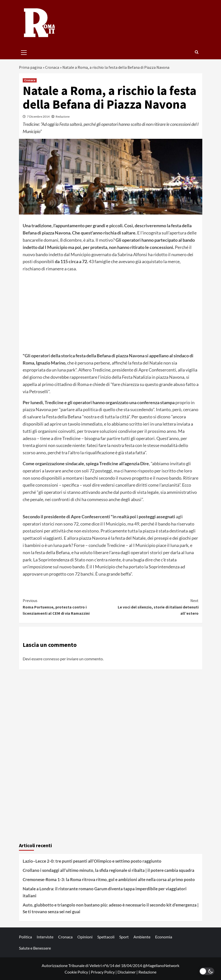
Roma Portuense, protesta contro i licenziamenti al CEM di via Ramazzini (67, 607)
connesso (51, 659)
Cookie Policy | (78, 972)
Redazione (63, 116)
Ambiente (142, 937)
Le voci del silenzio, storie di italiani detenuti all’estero (155, 607)
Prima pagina (30, 67)
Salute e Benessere (35, 948)
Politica (25, 937)
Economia (164, 937)
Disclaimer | (128, 972)
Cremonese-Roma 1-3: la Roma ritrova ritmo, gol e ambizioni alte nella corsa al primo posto (109, 879)
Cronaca (52, 67)
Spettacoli (106, 937)
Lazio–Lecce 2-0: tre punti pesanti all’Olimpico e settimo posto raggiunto (92, 861)
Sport (124, 937)
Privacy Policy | (104, 972)
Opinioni (85, 937)
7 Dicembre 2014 (38, 116)
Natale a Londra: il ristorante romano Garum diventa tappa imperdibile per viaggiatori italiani (105, 892)
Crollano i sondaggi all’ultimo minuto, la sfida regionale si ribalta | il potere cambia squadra (109, 870)
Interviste (45, 937)
